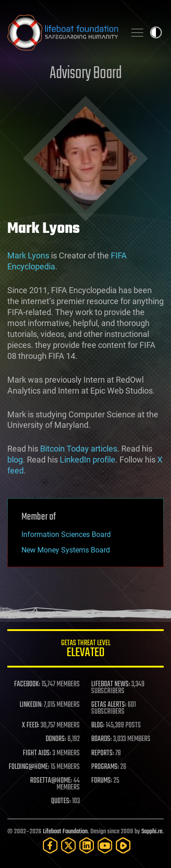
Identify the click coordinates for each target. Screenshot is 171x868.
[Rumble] (123, 845)
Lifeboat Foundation (65, 832)
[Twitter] (68, 845)
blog (15, 460)
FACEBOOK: (27, 684)
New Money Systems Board (66, 550)
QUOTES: (61, 801)
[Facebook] (50, 845)
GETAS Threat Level (85, 650)
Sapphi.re (152, 832)
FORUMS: (102, 781)
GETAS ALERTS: (109, 705)
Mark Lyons (28, 255)
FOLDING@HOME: (29, 767)
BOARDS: (101, 739)
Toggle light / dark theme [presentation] (156, 32)
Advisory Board (86, 74)
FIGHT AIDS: (37, 753)
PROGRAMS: (105, 767)
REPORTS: (103, 753)
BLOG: (98, 726)
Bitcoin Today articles (79, 449)
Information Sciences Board (66, 534)
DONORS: (56, 739)
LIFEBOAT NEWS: (111, 684)
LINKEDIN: (31, 705)
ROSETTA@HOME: (51, 781)
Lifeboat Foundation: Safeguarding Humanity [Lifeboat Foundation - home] (63, 32)
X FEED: (31, 726)
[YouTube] (105, 845)
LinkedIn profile (88, 460)
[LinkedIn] (87, 845)
